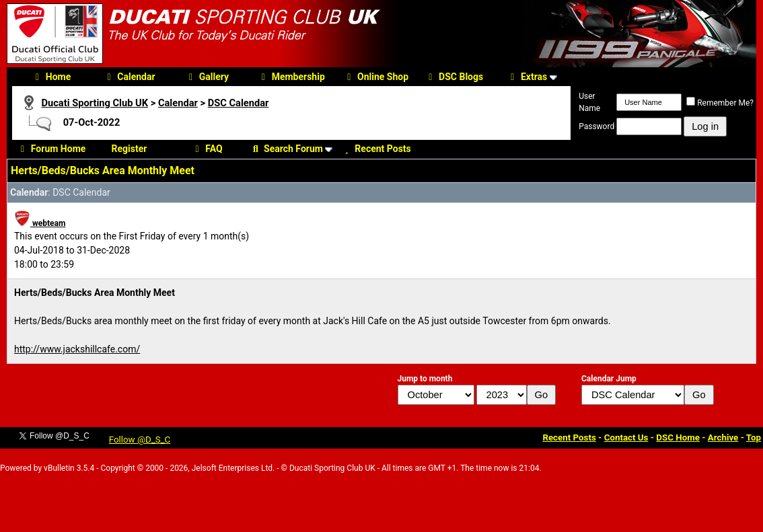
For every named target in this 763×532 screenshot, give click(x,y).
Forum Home (51, 149)
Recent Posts (375, 149)
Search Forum (286, 149)
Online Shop (376, 77)
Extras (527, 77)
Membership (291, 77)
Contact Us (626, 438)
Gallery (207, 77)
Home (51, 77)
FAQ (207, 149)
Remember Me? (720, 103)
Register (130, 149)
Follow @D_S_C (140, 440)
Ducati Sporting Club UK (95, 103)
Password (596, 126)
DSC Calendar (239, 103)
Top (754, 438)
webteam (40, 223)
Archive (723, 438)
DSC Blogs (454, 77)
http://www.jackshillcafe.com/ (77, 349)
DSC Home (678, 438)
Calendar (129, 77)
